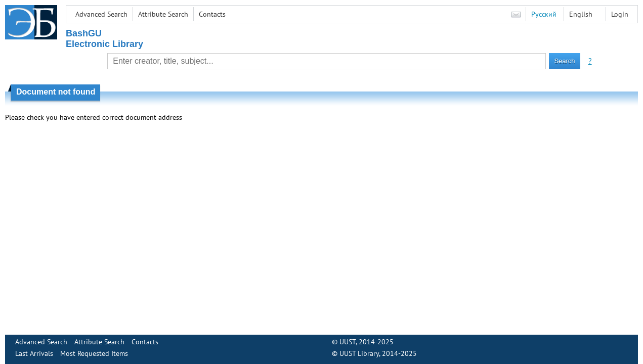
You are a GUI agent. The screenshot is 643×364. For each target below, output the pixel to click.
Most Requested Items (94, 353)
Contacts (212, 14)
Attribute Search (163, 14)
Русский (544, 14)
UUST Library (359, 353)
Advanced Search (101, 14)
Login (620, 14)
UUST (348, 342)
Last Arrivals (34, 353)
